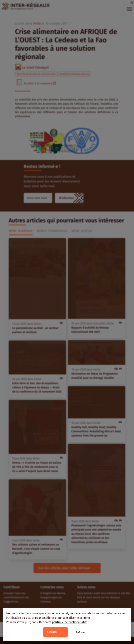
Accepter (52, 632)
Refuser (80, 632)
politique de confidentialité (70, 622)
